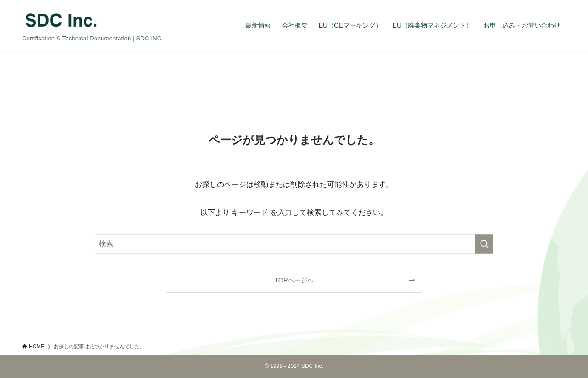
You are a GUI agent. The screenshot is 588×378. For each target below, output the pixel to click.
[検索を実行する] (484, 244)
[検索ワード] (294, 244)
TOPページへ (294, 280)
